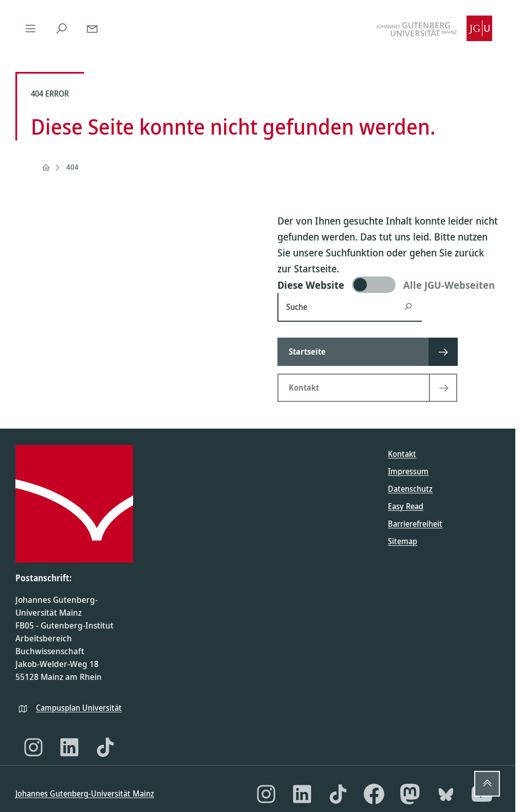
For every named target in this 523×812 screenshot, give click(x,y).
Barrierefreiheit (415, 524)
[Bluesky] (446, 794)
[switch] (389, 285)
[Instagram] (33, 747)
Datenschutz (410, 489)
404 (72, 167)
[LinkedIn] (69, 747)
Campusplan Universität (79, 708)
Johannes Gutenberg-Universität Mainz (85, 793)
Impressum (408, 471)
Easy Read (406, 506)
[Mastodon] (410, 794)
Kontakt (402, 454)
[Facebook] (374, 794)
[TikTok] (105, 747)
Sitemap (403, 541)
